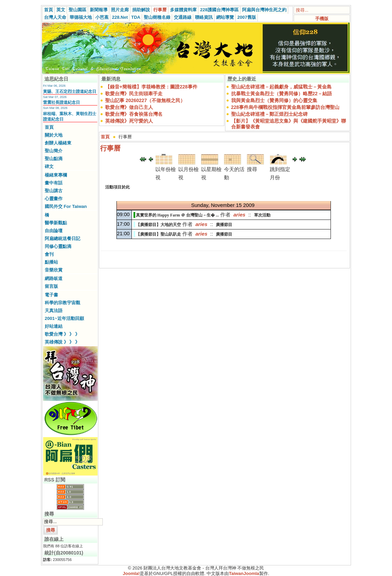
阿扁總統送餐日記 (62, 238)
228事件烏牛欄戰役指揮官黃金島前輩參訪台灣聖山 (285, 107)
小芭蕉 (102, 17)
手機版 (322, 19)
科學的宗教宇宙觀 (62, 303)
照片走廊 (120, 10)
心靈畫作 (54, 199)
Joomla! (131, 573)
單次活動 (262, 215)
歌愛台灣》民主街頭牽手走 (134, 94)
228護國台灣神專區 (219, 10)
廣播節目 (224, 225)
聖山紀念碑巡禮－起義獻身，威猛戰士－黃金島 (281, 87)
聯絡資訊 (204, 17)
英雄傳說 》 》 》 (62, 342)
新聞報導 (99, 10)
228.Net (120, 17)
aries (240, 215)
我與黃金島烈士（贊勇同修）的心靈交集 (274, 100)
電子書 (51, 295)
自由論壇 (54, 231)
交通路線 (183, 17)
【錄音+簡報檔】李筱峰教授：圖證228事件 (151, 87)
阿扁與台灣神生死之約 (264, 10)
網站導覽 (225, 17)
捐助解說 (141, 10)
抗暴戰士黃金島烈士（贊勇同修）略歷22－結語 (282, 94)
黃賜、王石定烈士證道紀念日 (70, 92)
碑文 (49, 166)
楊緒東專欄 (56, 175)
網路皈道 (54, 278)
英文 (61, 10)
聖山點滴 (54, 159)
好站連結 (54, 326)
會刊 (49, 254)
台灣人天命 (55, 17)
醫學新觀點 (56, 223)
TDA (136, 17)
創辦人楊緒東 (58, 143)
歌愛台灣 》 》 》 (62, 334)
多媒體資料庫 (183, 10)
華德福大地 (81, 17)
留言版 (51, 286)
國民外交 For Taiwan (66, 206)
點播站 (51, 262)
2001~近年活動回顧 (64, 318)
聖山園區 (78, 10)
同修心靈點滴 (58, 246)
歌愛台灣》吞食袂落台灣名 (134, 114)
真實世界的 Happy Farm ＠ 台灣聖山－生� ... (177, 215)
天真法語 (54, 311)
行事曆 (160, 10)
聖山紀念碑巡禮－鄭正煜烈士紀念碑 (269, 114)
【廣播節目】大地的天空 (158, 225)
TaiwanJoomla (244, 573)
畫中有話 (54, 183)
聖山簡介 (54, 151)
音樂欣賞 (54, 270)
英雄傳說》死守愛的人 (129, 121)
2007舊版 (247, 17)
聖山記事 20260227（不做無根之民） (145, 100)
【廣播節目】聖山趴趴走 (158, 234)
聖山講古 (54, 191)
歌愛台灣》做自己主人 (129, 107)
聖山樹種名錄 (157, 17)
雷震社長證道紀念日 (61, 102)
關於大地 (54, 135)
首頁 (48, 10)
